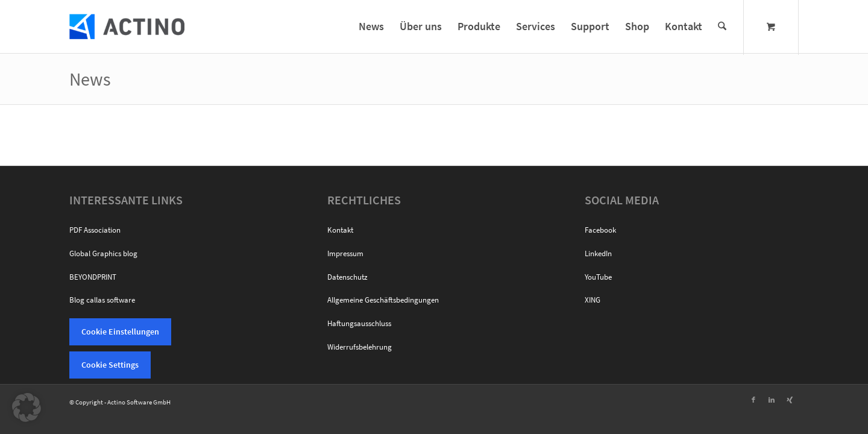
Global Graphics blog (103, 253)
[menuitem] (371, 27)
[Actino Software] (127, 27)
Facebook (600, 230)
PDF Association (95, 230)
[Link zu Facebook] (753, 400)
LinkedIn (598, 253)
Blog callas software (102, 300)
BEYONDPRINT (93, 277)
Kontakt (340, 230)
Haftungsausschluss (359, 323)
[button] (27, 407)
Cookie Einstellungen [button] (120, 332)
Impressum (345, 253)
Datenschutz (348, 277)
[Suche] (722, 27)
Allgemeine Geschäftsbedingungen (383, 300)
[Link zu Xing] (790, 400)
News (90, 79)
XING (593, 300)
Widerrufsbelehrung (360, 347)
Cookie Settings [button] (110, 365)
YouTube (598, 277)
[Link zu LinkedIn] (772, 400)
